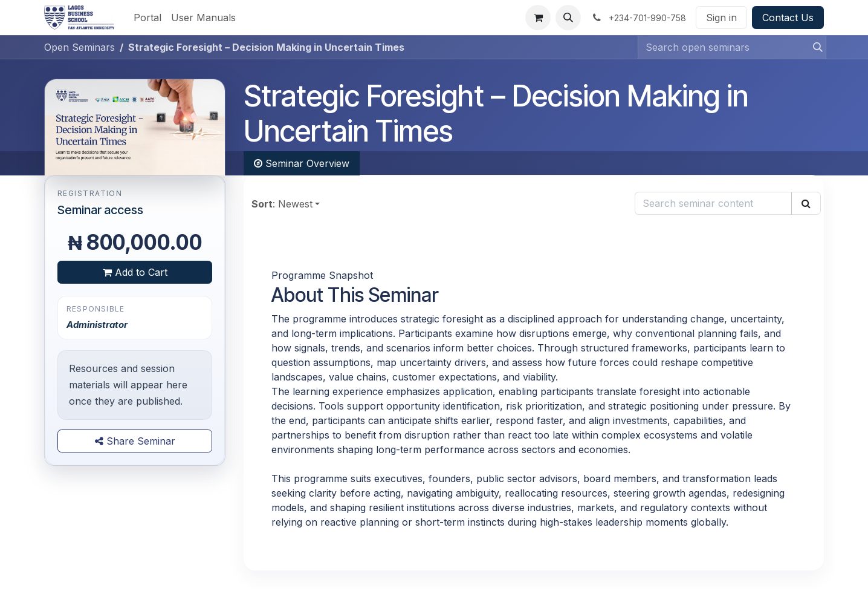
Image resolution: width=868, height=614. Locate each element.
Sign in (721, 18)
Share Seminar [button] (135, 441)
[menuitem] (147, 18)
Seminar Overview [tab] (302, 163)
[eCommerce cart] (538, 18)
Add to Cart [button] (135, 272)
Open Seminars (79, 47)
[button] (568, 18)
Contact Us (788, 18)
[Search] (814, 47)
